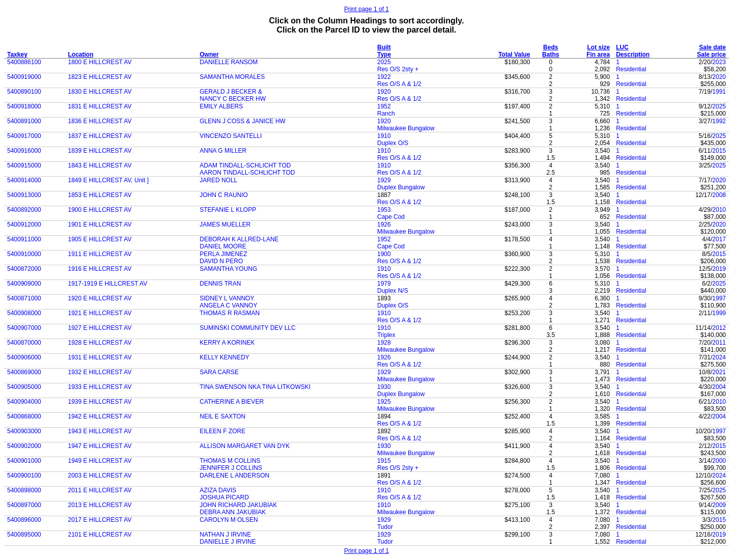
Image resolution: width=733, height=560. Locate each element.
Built (384, 47)
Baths (551, 54)
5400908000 (24, 313)
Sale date (712, 47)
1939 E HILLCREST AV (100, 402)
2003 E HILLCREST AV (100, 475)
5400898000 (24, 490)
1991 (719, 92)
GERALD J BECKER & (231, 92)
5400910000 (24, 254)
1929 (384, 180)
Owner (209, 54)
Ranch (386, 114)
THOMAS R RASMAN (230, 313)
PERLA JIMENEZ (223, 254)
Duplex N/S (393, 291)
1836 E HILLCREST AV (100, 121)
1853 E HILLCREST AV (100, 195)
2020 (719, 77)
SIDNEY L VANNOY (227, 298)
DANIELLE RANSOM (229, 62)
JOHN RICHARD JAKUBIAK (238, 505)
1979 (384, 284)
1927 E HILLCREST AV (100, 328)
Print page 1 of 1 (366, 9)
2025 (384, 62)
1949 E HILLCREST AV (100, 461)
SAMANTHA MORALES (232, 77)
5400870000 (24, 343)
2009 (719, 505)
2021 (719, 372)
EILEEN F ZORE (222, 431)
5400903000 (24, 431)
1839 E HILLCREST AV (100, 151)
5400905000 (24, 387)
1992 (719, 121)
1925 (384, 402)
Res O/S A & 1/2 (399, 84)
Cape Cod (391, 217)
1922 (384, 77)
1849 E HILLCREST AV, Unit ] (108, 180)
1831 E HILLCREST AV (100, 106)
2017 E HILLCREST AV (100, 520)
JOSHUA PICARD (224, 497)
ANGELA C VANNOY (228, 305)
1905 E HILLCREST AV (100, 239)
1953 (384, 210)
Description (633, 54)
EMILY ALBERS (221, 106)
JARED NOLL (218, 180)
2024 (719, 357)
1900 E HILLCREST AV (100, 210)
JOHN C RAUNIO (224, 195)
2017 (719, 239)
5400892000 (24, 210)
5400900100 (24, 475)
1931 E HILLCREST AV (100, 357)
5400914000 (24, 180)
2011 (719, 343)
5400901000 (24, 461)
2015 (719, 151)
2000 (719, 461)
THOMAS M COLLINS (230, 461)
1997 (719, 298)
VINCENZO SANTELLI (231, 136)
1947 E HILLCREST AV (100, 446)
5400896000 (24, 520)
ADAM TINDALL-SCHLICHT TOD (245, 165)
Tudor (385, 527)
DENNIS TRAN (220, 284)
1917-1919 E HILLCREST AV (107, 284)
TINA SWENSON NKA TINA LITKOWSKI (255, 387)
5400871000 (24, 298)
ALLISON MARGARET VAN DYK (245, 446)
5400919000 (24, 77)
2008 (719, 195)
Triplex (386, 335)
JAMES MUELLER (225, 225)
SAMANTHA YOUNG (228, 269)
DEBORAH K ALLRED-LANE (239, 239)
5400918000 (24, 106)
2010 (719, 210)
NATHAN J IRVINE (225, 535)
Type (384, 54)
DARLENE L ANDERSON (234, 475)
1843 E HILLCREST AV (100, 165)
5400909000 (24, 284)
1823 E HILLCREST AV (100, 77)
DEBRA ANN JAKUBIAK (233, 512)
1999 (719, 313)
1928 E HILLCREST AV (100, 343)
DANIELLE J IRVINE (228, 542)
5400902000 (24, 446)
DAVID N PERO (221, 261)
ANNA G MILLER (223, 151)
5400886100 (24, 62)
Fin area (598, 54)
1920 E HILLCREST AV (100, 298)
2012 (719, 328)
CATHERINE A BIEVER (232, 402)
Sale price (711, 54)
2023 (719, 62)
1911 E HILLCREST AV (100, 254)
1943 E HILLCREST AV (100, 431)
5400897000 (24, 505)
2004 (719, 387)
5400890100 (24, 92)
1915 (384, 461)
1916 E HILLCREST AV (100, 269)
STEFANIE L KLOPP (228, 210)
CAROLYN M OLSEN (229, 520)
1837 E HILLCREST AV (100, 136)
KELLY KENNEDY (224, 357)
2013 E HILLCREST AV (100, 505)
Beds (551, 47)
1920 (384, 92)
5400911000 (24, 239)
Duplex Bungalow (401, 187)
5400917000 (24, 136)
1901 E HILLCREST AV (100, 225)
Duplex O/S (393, 143)
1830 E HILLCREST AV (100, 92)
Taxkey (17, 54)
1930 (384, 387)
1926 (384, 225)
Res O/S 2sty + (398, 69)
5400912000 (24, 225)
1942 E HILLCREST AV (100, 416)
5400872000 (24, 269)
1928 (384, 343)
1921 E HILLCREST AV (100, 313)
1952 (384, 106)
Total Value (514, 54)
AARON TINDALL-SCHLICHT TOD (247, 173)
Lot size (599, 47)
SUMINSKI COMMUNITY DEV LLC (247, 328)
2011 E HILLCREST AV (100, 490)
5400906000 (24, 357)
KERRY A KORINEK (227, 343)
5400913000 (24, 195)
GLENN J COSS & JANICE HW (243, 121)
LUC (622, 47)
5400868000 (24, 416)
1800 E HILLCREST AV (100, 62)
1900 (384, 254)
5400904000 (24, 402)
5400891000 (24, 121)
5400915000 (24, 165)
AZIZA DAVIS (218, 490)
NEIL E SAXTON (222, 416)
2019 (719, 269)
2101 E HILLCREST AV (100, 535)
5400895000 (24, 535)
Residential (631, 69)
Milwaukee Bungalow (406, 128)
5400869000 (24, 372)
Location (80, 54)
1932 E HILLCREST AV (100, 372)
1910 (384, 136)
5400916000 (24, 151)
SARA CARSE (219, 372)
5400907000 (24, 328)
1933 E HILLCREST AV (100, 387)
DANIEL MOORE (223, 246)
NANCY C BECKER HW (233, 99)
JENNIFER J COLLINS (231, 468)
